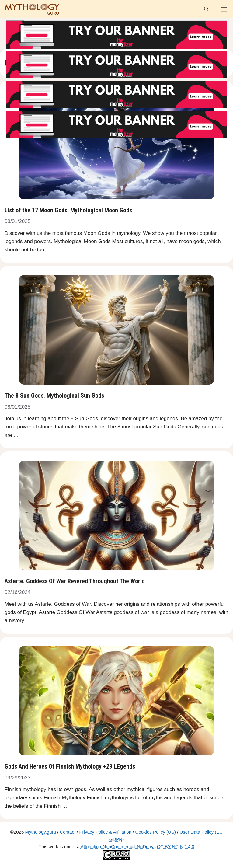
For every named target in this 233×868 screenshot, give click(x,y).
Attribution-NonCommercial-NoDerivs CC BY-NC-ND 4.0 (137, 847)
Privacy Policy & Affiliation (105, 832)
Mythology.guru (40, 832)
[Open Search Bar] (206, 9)
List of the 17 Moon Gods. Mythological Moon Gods (68, 210)
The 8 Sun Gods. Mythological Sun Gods (54, 396)
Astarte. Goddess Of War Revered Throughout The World (75, 581)
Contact (68, 832)
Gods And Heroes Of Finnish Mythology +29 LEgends (70, 766)
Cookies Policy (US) (156, 832)
